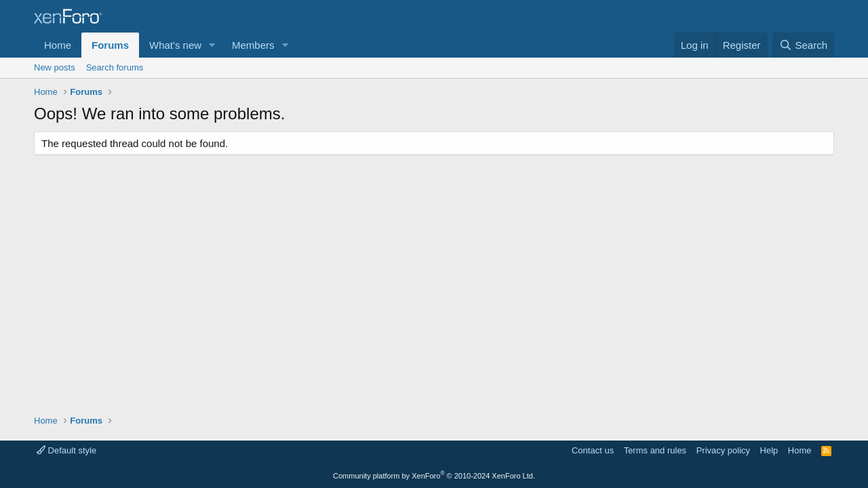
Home (58, 45)
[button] (212, 45)
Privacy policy (723, 450)
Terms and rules (655, 450)
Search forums (115, 67)
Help (769, 450)
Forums (110, 45)
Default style (66, 450)
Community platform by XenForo (434, 476)
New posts (55, 67)
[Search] (803, 45)
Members (253, 45)
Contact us (593, 450)
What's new (175, 45)
